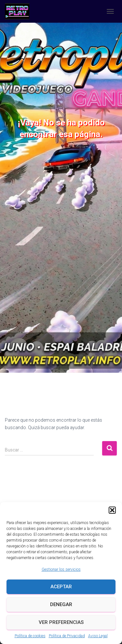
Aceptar (61, 587)
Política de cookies (30, 636)
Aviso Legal (98, 636)
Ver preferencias (61, 622)
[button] (112, 510)
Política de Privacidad (67, 636)
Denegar (61, 604)
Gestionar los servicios (61, 569)
